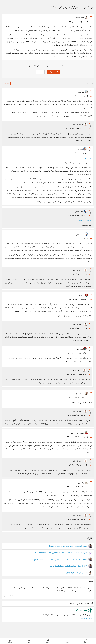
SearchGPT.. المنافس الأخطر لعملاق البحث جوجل (69, 577)
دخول (40, 72)
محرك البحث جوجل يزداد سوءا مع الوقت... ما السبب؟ (68, 557)
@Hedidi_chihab (84, 159)
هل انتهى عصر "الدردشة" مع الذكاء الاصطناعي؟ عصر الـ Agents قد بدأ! (61, 564)
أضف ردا (76, 96)
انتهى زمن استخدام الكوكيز (77, 584)
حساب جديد (54, 72)
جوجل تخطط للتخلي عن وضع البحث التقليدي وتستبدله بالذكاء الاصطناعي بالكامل (57, 571)
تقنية (86, 22)
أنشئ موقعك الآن (86, 629)
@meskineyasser (84, 223)
